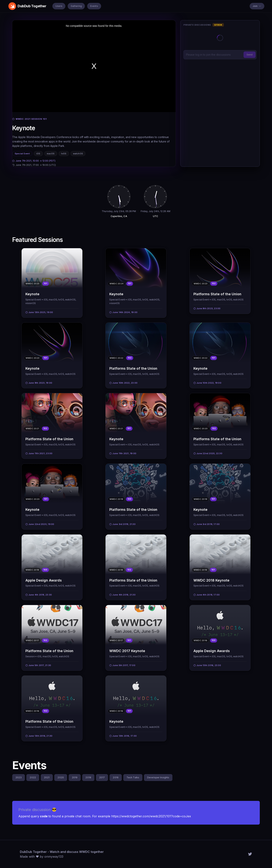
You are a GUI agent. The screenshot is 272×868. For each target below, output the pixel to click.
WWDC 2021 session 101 (30, 119)
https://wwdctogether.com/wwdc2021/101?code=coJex (151, 816)
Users (59, 6)
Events (94, 6)
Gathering (76, 6)
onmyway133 (54, 857)
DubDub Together (27, 6)
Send (250, 55)
